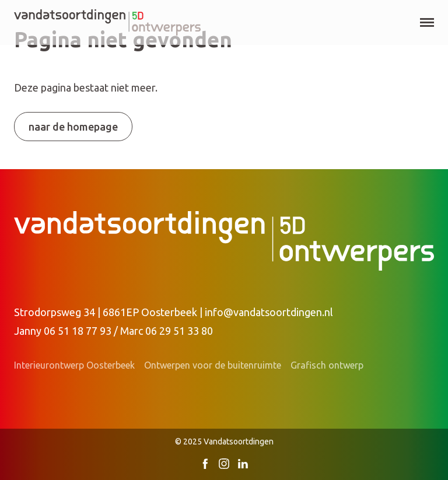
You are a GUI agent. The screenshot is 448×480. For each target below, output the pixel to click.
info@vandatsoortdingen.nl (269, 312)
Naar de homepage (73, 127)
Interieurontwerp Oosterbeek (74, 365)
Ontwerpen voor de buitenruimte (213, 365)
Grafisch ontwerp (327, 365)
